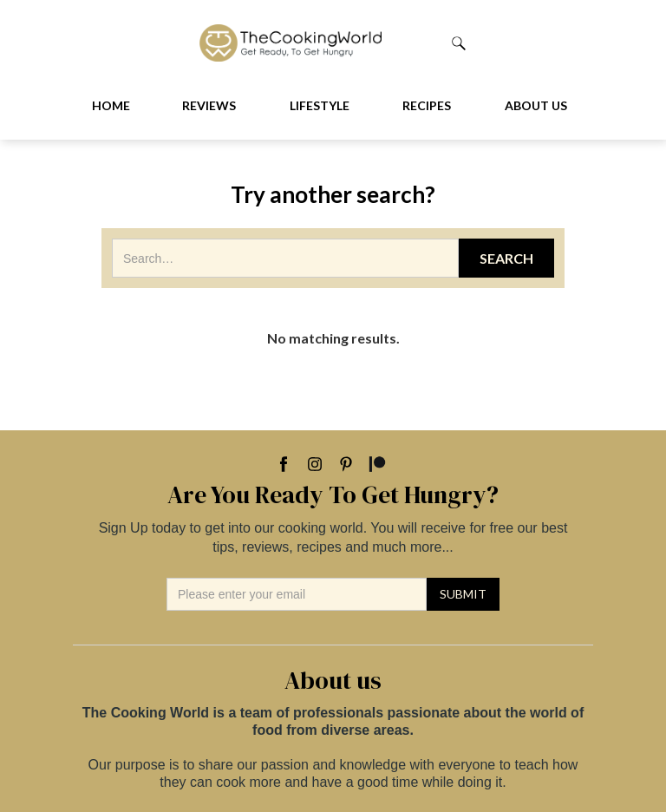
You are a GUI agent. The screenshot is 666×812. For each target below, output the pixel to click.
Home (111, 105)
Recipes (427, 105)
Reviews (209, 105)
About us (536, 105)
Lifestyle (320, 105)
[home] (325, 43)
